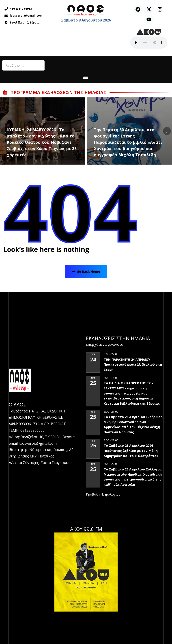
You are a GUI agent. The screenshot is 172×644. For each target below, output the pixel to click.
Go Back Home (86, 272)
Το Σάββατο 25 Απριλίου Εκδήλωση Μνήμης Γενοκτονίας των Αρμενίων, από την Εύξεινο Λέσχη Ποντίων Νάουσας (133, 424)
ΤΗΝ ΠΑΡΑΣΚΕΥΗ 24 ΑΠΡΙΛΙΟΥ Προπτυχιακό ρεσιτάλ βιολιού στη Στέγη (133, 365)
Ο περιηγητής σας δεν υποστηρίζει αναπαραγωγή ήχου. (149, 43)
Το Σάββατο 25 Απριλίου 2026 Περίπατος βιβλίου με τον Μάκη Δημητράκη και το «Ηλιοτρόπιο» (131, 451)
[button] (85, 77)
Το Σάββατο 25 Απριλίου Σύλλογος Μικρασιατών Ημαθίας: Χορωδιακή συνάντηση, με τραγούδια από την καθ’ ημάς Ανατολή (133, 477)
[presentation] (5, 131)
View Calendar (103, 495)
